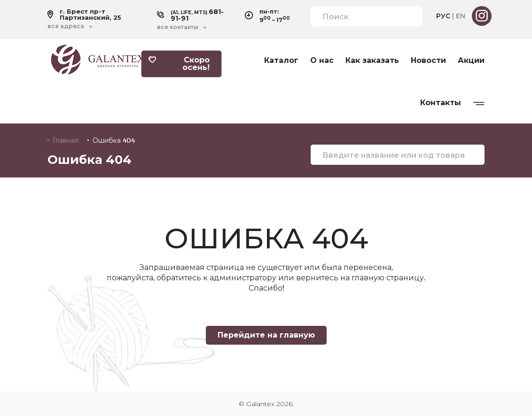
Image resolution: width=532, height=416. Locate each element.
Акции (471, 61)
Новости (428, 61)
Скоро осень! (179, 64)
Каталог (281, 61)
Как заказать (372, 61)
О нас (322, 61)
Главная (66, 140)
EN (461, 16)
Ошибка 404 (114, 140)
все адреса (66, 26)
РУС (443, 16)
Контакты (441, 103)
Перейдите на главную (266, 335)
